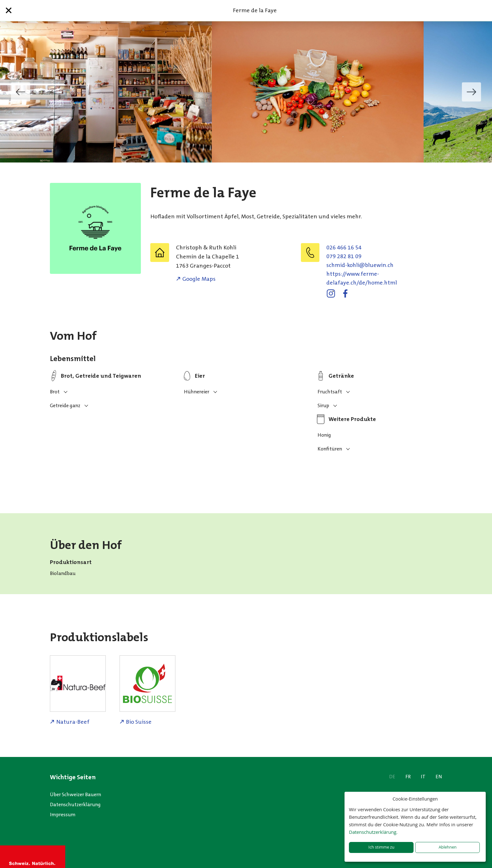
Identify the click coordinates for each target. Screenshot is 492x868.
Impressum (63, 815)
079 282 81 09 (344, 256)
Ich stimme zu (381, 847)
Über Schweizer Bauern (75, 794)
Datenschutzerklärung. (373, 832)
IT (423, 777)
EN (439, 777)
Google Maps (199, 279)
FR (408, 777)
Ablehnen (448, 847)
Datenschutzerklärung (75, 804)
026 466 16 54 (344, 248)
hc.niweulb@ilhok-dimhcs (360, 265)
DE (392, 777)
